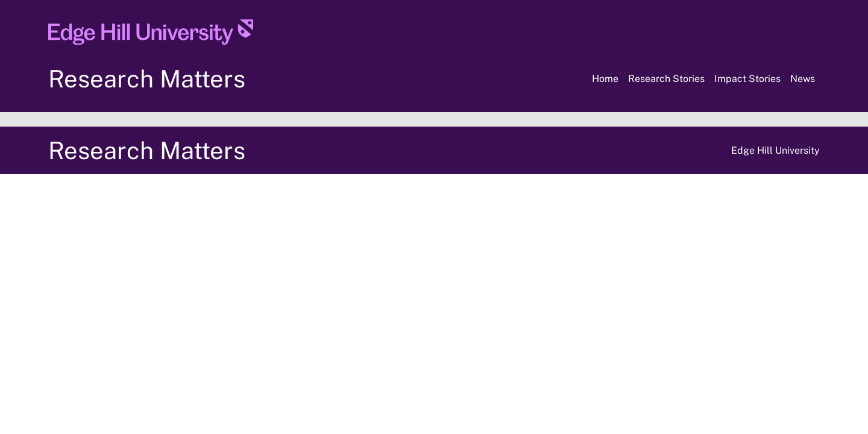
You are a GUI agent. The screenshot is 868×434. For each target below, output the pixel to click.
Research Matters (147, 79)
